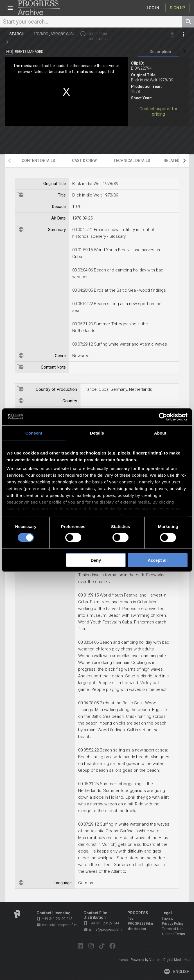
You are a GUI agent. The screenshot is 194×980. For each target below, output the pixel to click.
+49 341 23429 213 (54, 919)
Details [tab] (97, 433)
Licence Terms (173, 934)
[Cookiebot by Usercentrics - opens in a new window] (163, 417)
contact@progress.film (57, 925)
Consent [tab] (34, 433)
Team (132, 919)
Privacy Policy (173, 924)
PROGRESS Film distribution (140, 926)
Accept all (158, 560)
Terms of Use (173, 929)
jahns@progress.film (103, 929)
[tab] (160, 52)
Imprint (167, 919)
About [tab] (160, 433)
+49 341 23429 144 (101, 923)
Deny (96, 560)
